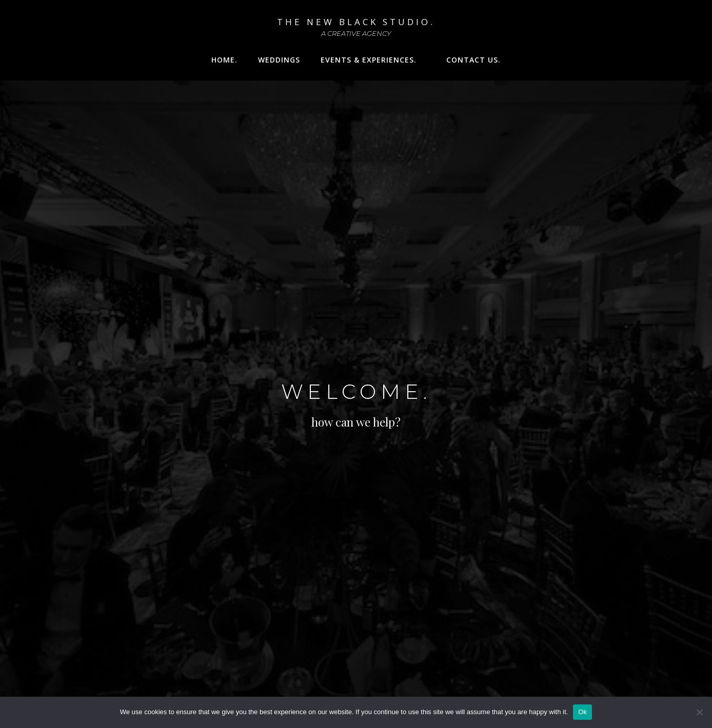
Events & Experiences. (373, 60)
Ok (582, 712)
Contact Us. (473, 60)
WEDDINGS (279, 60)
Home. (224, 60)
